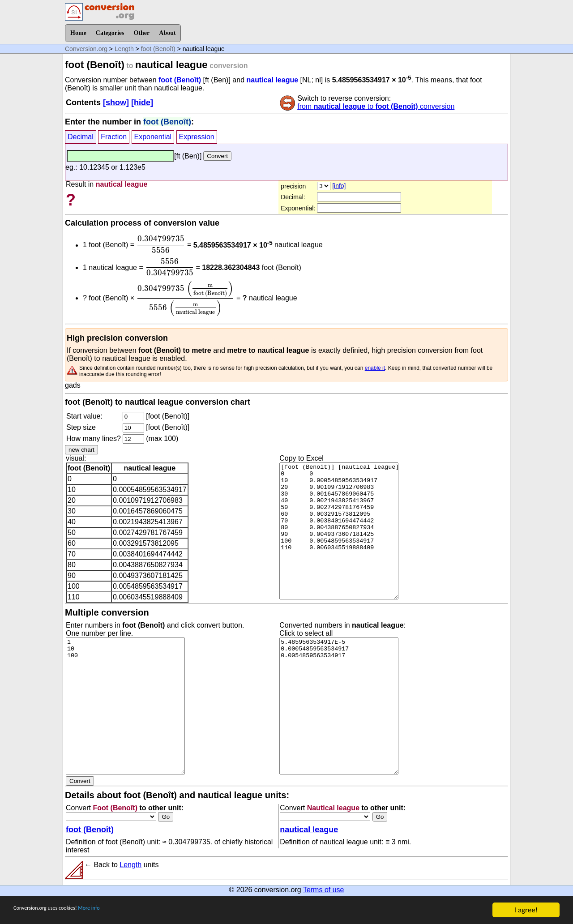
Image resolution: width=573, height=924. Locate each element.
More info (120, 910)
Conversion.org (86, 49)
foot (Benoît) (158, 49)
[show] (116, 103)
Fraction (114, 137)
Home (78, 33)
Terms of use (324, 890)
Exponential (153, 137)
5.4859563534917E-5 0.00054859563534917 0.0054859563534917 (339, 706)
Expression (197, 137)
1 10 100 (125, 706)
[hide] (142, 103)
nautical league (272, 80)
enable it (375, 368)
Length (124, 49)
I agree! (526, 910)
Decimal (81, 137)
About (167, 33)
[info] (339, 186)
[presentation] (161, 244)
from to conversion (376, 106)
